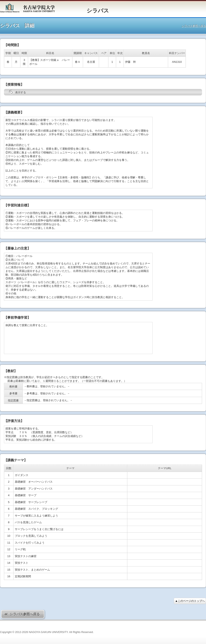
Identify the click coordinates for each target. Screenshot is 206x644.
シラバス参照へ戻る (194, 26)
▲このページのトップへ (190, 601)
